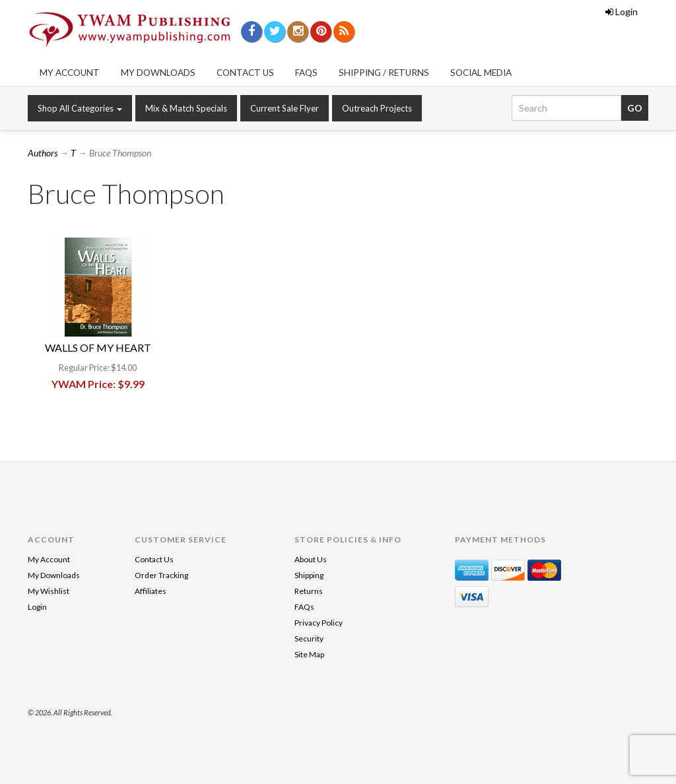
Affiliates (151, 591)
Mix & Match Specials (186, 108)
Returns (309, 591)
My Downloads (158, 73)
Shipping (309, 575)
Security (309, 638)
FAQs (306, 73)
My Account (70, 73)
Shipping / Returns (384, 73)
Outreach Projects (377, 108)
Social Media (481, 73)
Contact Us (245, 73)
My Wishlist (49, 591)
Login (622, 12)
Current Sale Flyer (285, 108)
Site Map (309, 654)
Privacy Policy (319, 623)
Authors (43, 153)
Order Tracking (161, 575)
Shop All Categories (80, 108)
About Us (311, 559)
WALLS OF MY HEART (98, 347)
